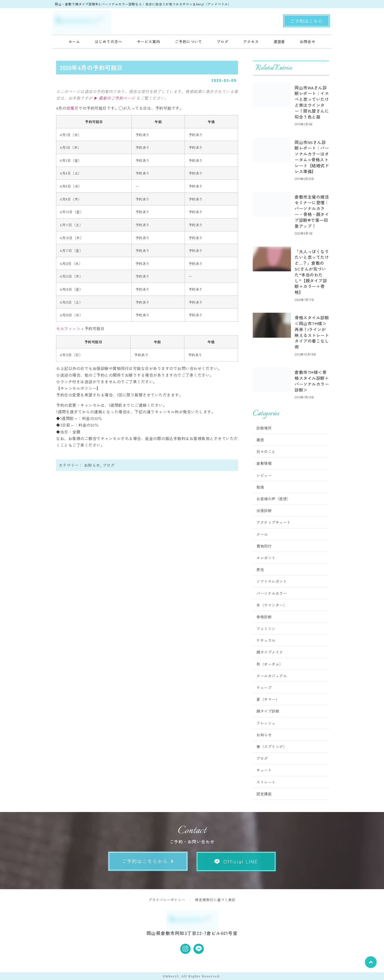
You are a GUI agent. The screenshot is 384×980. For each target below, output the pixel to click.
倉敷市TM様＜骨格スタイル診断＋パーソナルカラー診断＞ (312, 381)
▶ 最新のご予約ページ (114, 98)
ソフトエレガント (272, 581)
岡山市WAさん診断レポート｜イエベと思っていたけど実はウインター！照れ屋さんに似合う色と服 (312, 102)
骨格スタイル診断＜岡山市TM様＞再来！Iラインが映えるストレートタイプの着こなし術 (312, 332)
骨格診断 (264, 617)
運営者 (279, 42)
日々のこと (266, 451)
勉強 (260, 487)
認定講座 (264, 794)
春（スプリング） (272, 747)
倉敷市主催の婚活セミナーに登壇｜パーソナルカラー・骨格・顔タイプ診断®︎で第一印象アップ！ (312, 211)
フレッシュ (266, 723)
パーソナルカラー (272, 593)
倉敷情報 (264, 463)
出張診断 (264, 510)
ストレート (266, 782)
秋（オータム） (270, 664)
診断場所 (264, 428)
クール (262, 534)
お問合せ (308, 42)
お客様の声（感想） (274, 499)
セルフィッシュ (70, 328)
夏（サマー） (268, 699)
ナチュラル (266, 640)
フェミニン (266, 628)
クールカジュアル (272, 676)
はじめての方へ (108, 42)
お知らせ (92, 465)
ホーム (74, 42)
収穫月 (72, 108)
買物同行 (264, 546)
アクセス (251, 42)
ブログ (223, 42)
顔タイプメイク (270, 652)
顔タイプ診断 (268, 711)
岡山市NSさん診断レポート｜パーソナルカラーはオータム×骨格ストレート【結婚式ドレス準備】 (312, 157)
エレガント (266, 558)
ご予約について (188, 42)
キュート (264, 770)
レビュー (264, 475)
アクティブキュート (274, 522)
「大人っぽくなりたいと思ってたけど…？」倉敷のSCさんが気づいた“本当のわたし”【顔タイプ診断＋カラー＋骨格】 (312, 272)
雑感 (260, 440)
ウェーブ (264, 687)
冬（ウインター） (272, 605)
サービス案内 (149, 42)
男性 (260, 569)
